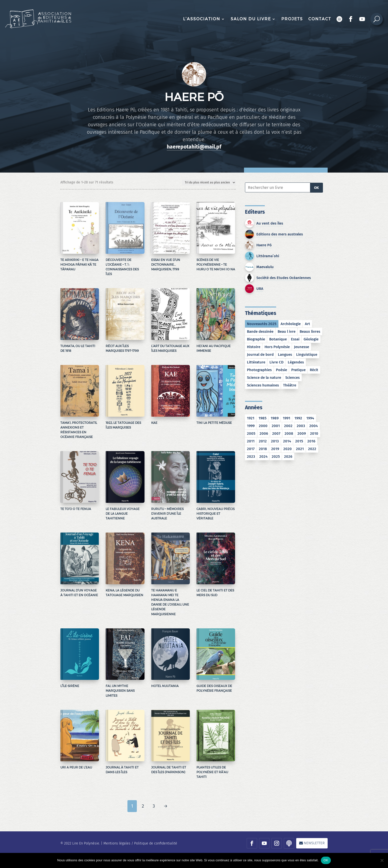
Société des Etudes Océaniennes (284, 278)
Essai (295, 339)
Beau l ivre (287, 332)
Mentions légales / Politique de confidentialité (140, 843)
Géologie (311, 339)
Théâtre (290, 385)
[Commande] (209, 182)
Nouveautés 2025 (262, 324)
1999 (251, 426)
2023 (251, 457)
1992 (298, 418)
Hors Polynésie (277, 347)
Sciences (292, 378)
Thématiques (261, 313)
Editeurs (255, 212)
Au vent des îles (270, 223)
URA (260, 289)
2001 (276, 426)
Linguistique (307, 355)
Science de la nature (264, 378)
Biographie (256, 339)
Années (254, 408)
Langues (285, 355)
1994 (310, 418)
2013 (275, 441)
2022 (312, 449)
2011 (251, 441)
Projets (292, 19)
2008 (289, 434)
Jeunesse (302, 347)
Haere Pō (264, 245)
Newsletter (314, 843)
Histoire (254, 347)
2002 (288, 426)
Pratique (298, 370)
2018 (263, 449)
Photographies (259, 370)
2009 (302, 434)
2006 (264, 434)
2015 (299, 441)
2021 (300, 449)
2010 (314, 434)
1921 (251, 418)
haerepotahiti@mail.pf (194, 147)
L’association (202, 19)
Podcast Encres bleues (339, 19)
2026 (288, 457)
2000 (263, 426)
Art (307, 324)
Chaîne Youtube (362, 19)
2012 (263, 441)
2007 (276, 434)
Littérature (256, 362)
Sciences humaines (263, 385)
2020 (288, 449)
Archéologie (291, 324)
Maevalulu (265, 267)
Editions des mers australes (280, 234)
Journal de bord (260, 355)
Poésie (281, 370)
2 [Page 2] (143, 806)
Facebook (351, 19)
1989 (275, 418)
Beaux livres (310, 332)
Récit (314, 370)
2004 (314, 426)
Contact (320, 19)
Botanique (278, 339)
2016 (311, 441)
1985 (263, 418)
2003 (301, 426)
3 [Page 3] (154, 806)
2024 (263, 457)
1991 (287, 418)
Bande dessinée (260, 332)
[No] (382, 860)
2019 (275, 449)
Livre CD (277, 362)
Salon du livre (251, 19)
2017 (251, 449)
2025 (276, 457)
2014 (287, 441)
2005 (251, 434)
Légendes (296, 362)
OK (316, 188)
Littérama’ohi (268, 256)
